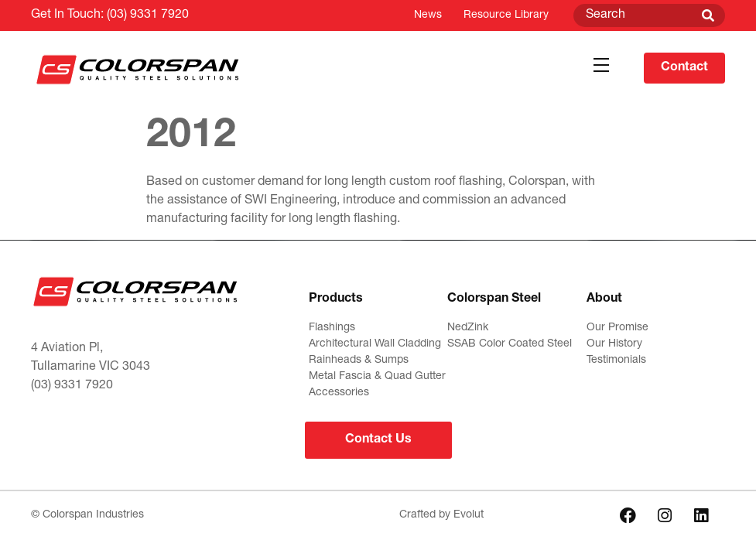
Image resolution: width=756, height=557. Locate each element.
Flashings (332, 328)
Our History (614, 344)
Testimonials (616, 361)
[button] (601, 65)
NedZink (468, 328)
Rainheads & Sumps (359, 361)
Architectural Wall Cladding (375, 344)
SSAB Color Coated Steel (510, 344)
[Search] (708, 15)
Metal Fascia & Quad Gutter (377, 377)
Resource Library (506, 15)
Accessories (339, 393)
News (428, 15)
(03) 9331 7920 (148, 15)
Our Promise (617, 328)
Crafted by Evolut (441, 515)
